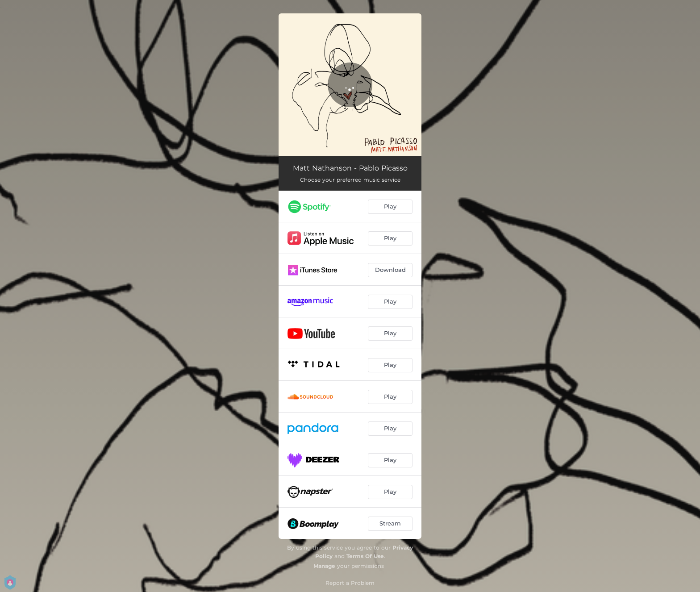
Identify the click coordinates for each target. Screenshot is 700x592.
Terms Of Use (365, 556)
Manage (324, 566)
